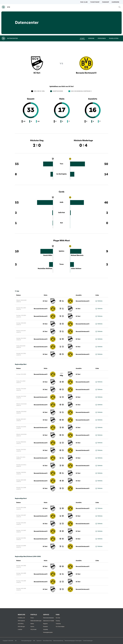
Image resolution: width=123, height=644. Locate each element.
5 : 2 (62, 316)
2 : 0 (62, 382)
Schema (99, 301)
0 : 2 (62, 390)
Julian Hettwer (76, 269)
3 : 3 (62, 488)
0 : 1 (62, 301)
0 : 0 (62, 405)
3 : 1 (62, 309)
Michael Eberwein (77, 255)
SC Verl (45, 301)
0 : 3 (62, 354)
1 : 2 (62, 347)
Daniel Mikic (48, 255)
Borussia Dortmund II (83, 301)
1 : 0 (62, 339)
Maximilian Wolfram (45, 269)
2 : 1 (62, 331)
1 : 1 (62, 412)
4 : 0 (62, 481)
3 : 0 (62, 531)
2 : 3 (62, 324)
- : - (61, 374)
